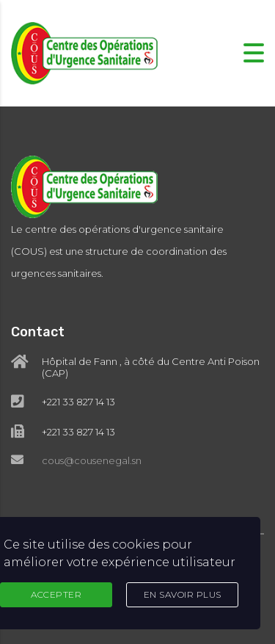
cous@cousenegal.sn (92, 460)
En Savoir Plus (183, 594)
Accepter (56, 594)
